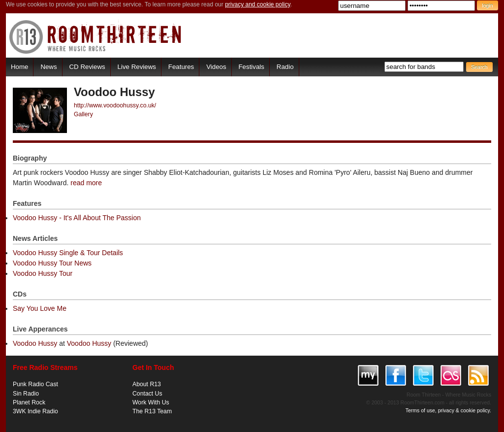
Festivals (251, 67)
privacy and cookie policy (258, 4)
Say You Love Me (40, 308)
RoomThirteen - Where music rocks (96, 37)
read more (86, 183)
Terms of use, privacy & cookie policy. (448, 410)
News (48, 67)
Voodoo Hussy (35, 343)
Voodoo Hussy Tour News (52, 263)
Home (19, 67)
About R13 (147, 384)
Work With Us (151, 402)
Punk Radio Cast (35, 384)
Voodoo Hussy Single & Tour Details (68, 253)
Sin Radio (26, 394)
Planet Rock (29, 402)
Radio (285, 67)
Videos (216, 67)
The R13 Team (152, 411)
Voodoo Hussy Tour (43, 273)
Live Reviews (137, 67)
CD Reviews (87, 67)
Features (181, 67)
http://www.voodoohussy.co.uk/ (115, 105)
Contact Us (147, 394)
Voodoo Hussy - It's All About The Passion (77, 218)
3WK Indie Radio (35, 411)
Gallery (83, 114)
